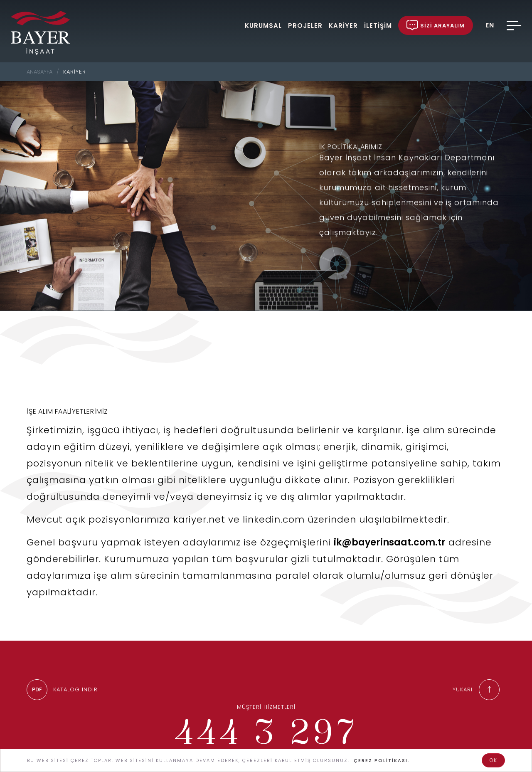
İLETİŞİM (378, 25)
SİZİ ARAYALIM (436, 25)
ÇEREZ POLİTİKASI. (382, 760)
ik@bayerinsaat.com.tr (390, 550)
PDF (37, 689)
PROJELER (305, 25)
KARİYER (343, 25)
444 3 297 (266, 731)
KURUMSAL (263, 25)
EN (490, 25)
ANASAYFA (39, 72)
